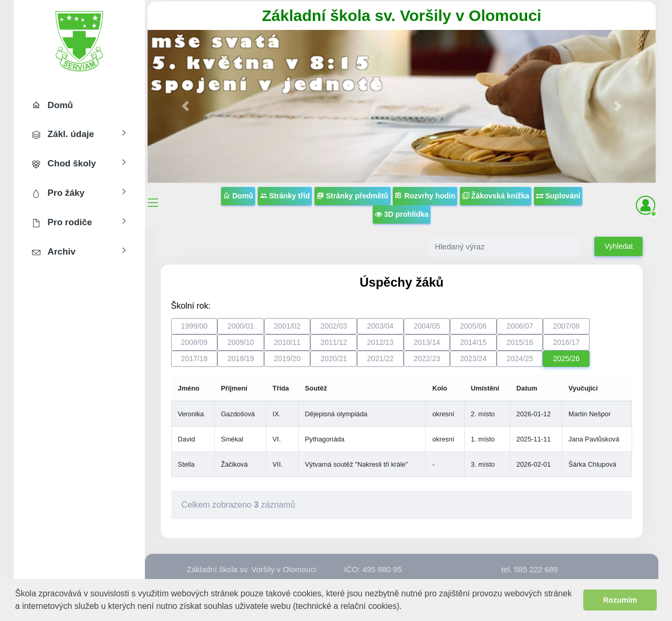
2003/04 (380, 326)
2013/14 (427, 342)
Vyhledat (618, 246)
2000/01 (241, 326)
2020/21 (334, 359)
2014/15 (473, 342)
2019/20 (287, 359)
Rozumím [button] (620, 600)
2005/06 (473, 326)
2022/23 (427, 359)
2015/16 (520, 342)
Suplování (558, 196)
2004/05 (427, 326)
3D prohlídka (402, 214)
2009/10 (241, 342)
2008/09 (195, 342)
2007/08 (566, 326)
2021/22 (380, 359)
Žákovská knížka (496, 196)
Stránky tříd (285, 196)
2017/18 (195, 359)
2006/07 (520, 326)
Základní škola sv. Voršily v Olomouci (402, 15)
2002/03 (334, 326)
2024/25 (520, 359)
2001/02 (287, 326)
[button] (406, 607)
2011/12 (334, 342)
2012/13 (380, 342)
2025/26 (566, 359)
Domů (238, 196)
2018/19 (241, 359)
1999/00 (195, 326)
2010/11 (287, 342)
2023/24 (473, 359)
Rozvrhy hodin (425, 196)
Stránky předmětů (353, 196)
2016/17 (566, 342)
